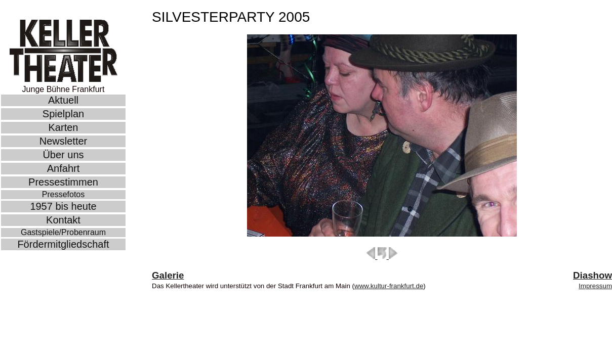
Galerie (168, 275)
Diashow (593, 275)
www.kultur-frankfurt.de (389, 286)
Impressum (595, 286)
